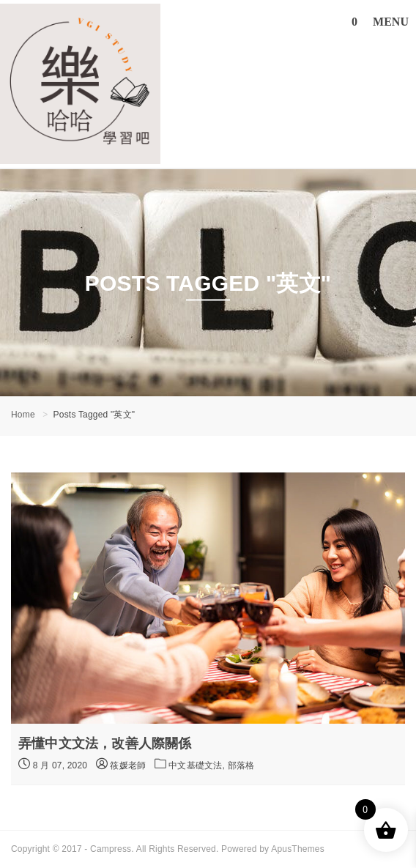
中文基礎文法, (198, 765)
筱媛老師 (121, 765)
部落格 (241, 765)
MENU (391, 22)
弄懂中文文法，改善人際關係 (105, 743)
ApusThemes (298, 849)
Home (23, 415)
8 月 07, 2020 (53, 764)
